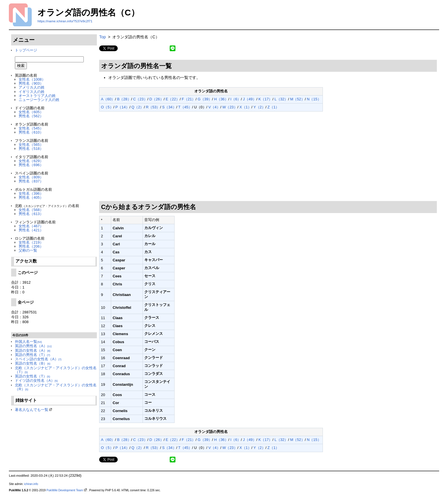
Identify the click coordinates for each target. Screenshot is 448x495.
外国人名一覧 (28, 342)
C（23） (140, 99)
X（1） (245, 107)
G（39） (205, 99)
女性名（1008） (32, 79)
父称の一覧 (28, 250)
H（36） (221, 99)
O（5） (107, 107)
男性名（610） (31, 132)
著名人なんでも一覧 (32, 410)
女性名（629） (31, 161)
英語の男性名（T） (32, 355)
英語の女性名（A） (33, 350)
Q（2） (138, 107)
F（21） (189, 99)
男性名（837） (31, 181)
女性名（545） (31, 128)
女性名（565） (31, 145)
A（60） (108, 99)
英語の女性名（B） (33, 363)
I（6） (236, 99)
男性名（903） (31, 83)
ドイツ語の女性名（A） (36, 380)
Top (102, 37)
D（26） (157, 99)
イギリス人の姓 (32, 92)
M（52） (297, 99)
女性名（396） (31, 193)
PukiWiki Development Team (65, 490)
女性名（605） (31, 112)
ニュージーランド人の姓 (39, 100)
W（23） (230, 107)
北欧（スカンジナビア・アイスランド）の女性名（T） (56, 370)
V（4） (214, 107)
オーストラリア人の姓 (37, 96)
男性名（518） (31, 149)
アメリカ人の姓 (32, 87)
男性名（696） (31, 165)
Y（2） (259, 107)
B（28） (124, 99)
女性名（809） (31, 177)
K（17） (265, 99)
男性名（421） (31, 230)
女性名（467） (31, 226)
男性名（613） (31, 214)
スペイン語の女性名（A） (38, 359)
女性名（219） (31, 242)
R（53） (153, 107)
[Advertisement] (268, 156)
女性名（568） (31, 210)
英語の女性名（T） (32, 376)
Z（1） (273, 107)
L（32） (281, 99)
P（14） (122, 107)
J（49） (250, 99)
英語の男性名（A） (33, 346)
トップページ (26, 50)
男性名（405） (31, 197)
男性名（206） (31, 246)
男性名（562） (31, 116)
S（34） (169, 107)
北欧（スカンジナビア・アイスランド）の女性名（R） (56, 387)
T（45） (185, 107)
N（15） (314, 99)
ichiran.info (31, 484)
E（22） (173, 99)
